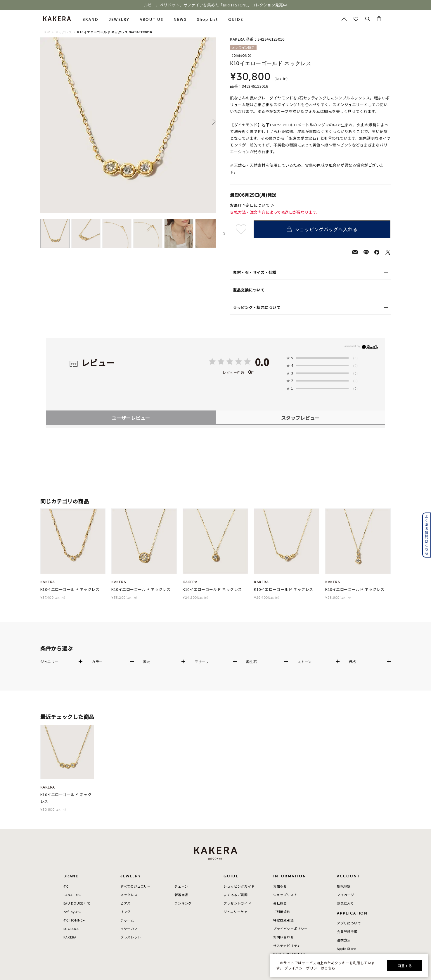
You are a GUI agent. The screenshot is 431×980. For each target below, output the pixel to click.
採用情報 (280, 890)
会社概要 (280, 831)
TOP (47, 32)
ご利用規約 (282, 839)
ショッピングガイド (239, 814)
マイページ (346, 822)
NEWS (180, 19)
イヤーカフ (129, 856)
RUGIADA (71, 856)
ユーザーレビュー (131, 345)
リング (126, 839)
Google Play (347, 885)
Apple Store (347, 876)
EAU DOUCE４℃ (77, 831)
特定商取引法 (284, 848)
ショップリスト (285, 822)
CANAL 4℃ (72, 822)
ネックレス (64, 32)
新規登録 (344, 814)
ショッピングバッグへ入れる (322, 229)
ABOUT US (152, 19)
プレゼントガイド (237, 831)
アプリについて (349, 850)
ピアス (126, 831)
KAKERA (70, 865)
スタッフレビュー (300, 345)
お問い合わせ (284, 865)
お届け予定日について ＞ (252, 205)
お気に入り (346, 831)
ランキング (183, 831)
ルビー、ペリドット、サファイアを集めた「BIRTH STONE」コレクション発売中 (216, 5)
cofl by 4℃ (72, 839)
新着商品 (181, 822)
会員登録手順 (347, 859)
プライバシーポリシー (290, 856)
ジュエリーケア (236, 839)
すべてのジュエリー (136, 814)
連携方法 (344, 867)
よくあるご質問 (236, 822)
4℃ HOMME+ (74, 848)
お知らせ (280, 814)
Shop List (208, 19)
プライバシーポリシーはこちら (310, 968)
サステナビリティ (287, 873)
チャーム (127, 848)
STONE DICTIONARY (290, 881)
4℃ (66, 814)
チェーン (181, 814)
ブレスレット (131, 865)
